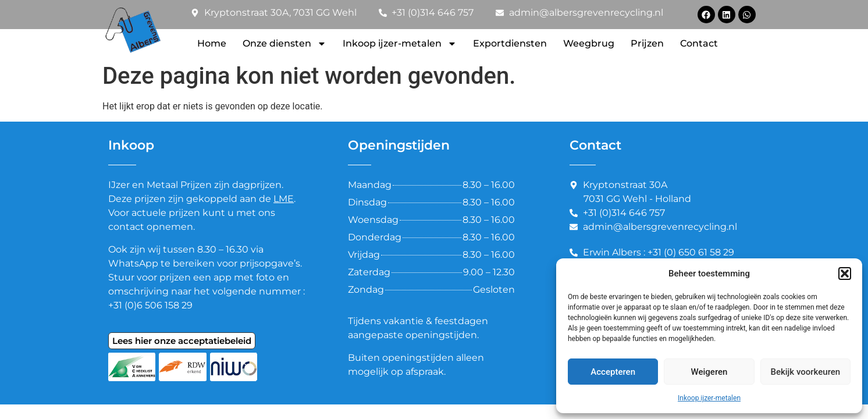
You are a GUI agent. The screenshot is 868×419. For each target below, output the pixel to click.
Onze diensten (284, 44)
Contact (699, 43)
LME (284, 199)
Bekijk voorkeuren (805, 372)
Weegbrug (589, 43)
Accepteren (613, 372)
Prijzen (647, 43)
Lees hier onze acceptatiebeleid (182, 341)
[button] (845, 274)
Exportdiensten (510, 43)
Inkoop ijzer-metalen (709, 398)
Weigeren (709, 372)
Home (212, 43)
